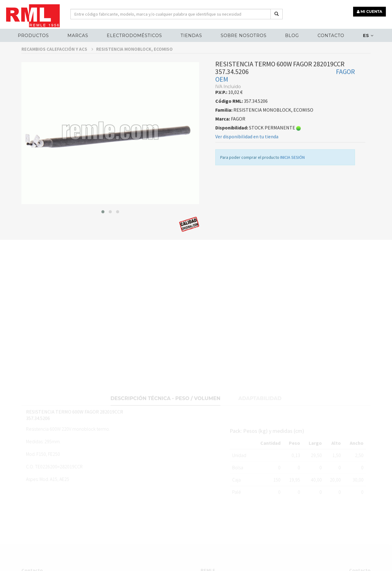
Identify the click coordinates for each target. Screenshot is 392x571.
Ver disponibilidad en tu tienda (247, 148)
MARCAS (78, 36)
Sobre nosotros (243, 36)
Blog (292, 36)
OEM (222, 91)
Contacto (331, 36)
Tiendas (191, 36)
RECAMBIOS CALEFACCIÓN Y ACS (57, 61)
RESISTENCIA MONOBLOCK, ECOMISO (134, 61)
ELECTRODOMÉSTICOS (134, 36)
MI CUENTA (369, 11)
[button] (103, 223)
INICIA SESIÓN (292, 169)
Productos (33, 36)
